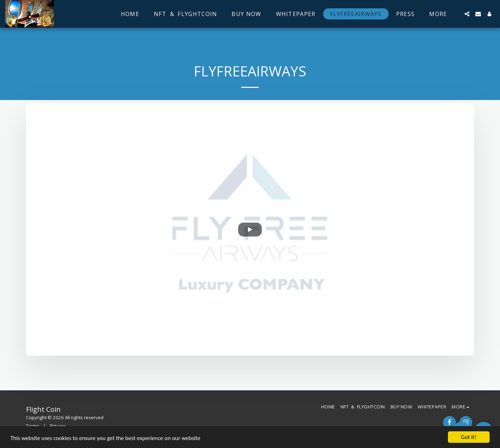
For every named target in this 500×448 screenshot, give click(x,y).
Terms (33, 426)
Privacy (58, 426)
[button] (467, 14)
